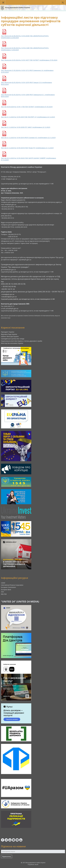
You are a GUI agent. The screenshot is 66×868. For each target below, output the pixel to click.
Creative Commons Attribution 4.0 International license (39, 316)
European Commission (8, 587)
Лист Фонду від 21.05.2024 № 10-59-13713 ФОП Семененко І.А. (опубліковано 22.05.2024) (27, 71)
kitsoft (36, 865)
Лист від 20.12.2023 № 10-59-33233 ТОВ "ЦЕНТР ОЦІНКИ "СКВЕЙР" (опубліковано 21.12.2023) (29, 159)
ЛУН (2, 592)
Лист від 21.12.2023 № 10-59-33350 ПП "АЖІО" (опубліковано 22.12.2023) (26, 127)
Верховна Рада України (9, 334)
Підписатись (7, 856)
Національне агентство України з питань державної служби (22, 341)
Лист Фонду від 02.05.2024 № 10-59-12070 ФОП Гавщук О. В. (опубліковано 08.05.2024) (26, 83)
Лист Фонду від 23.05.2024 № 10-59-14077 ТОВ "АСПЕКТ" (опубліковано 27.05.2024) (29, 60)
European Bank (6, 590)
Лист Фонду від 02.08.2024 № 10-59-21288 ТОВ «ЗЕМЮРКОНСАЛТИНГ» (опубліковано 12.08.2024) (25, 49)
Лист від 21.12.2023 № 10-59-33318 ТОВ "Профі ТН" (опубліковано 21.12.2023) (27, 148)
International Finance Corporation (12, 585)
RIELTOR (4, 594)
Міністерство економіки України (12, 343)
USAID (3, 583)
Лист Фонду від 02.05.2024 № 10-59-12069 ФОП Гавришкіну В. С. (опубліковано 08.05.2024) (28, 96)
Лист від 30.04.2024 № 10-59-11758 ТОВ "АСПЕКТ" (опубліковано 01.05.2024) (27, 107)
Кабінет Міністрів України (10, 336)
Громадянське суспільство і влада (13, 339)
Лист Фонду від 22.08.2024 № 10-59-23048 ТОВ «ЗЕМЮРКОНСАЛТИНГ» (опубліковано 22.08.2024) (25, 37)
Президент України (8, 332)
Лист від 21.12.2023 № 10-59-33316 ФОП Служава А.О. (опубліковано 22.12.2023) (28, 138)
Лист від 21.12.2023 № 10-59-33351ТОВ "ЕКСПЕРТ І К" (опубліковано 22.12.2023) (28, 117)
